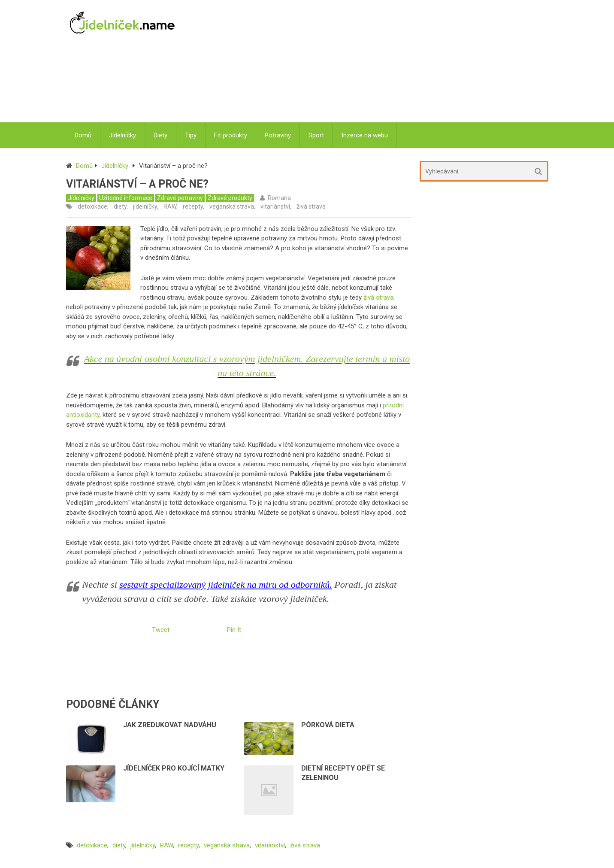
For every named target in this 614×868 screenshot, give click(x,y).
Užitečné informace (126, 198)
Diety (160, 135)
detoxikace (92, 206)
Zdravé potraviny (180, 198)
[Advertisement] (367, 62)
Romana (279, 198)
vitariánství (275, 206)
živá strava (311, 206)
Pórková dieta (328, 725)
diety (120, 206)
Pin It (234, 630)
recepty (193, 206)
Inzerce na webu (365, 135)
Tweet (161, 630)
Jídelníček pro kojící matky (174, 768)
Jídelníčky (122, 135)
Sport (316, 135)
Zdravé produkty (230, 198)
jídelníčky (145, 206)
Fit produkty (231, 135)
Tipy (191, 135)
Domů (83, 135)
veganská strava (232, 206)
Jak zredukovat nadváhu (170, 725)
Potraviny (278, 135)
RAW (170, 206)
